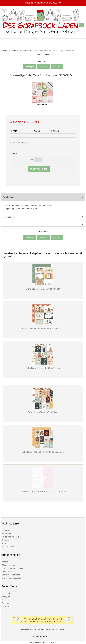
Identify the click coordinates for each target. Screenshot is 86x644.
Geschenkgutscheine (11, 575)
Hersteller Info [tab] (43, 217)
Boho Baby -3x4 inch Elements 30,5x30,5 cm (43, 452)
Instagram (6, 596)
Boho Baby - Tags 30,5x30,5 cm (43, 412)
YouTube (5, 606)
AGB (4, 543)
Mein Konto (7, 571)
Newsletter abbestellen (11, 578)
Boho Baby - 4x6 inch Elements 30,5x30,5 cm (43, 328)
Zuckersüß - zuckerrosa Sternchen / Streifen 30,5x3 (43, 491)
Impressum (6, 534)
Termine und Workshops (12, 568)
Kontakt (5, 562)
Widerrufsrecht (8, 547)
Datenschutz (7, 540)
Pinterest (5, 603)
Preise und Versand (10, 537)
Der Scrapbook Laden (41, 630)
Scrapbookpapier (25, 51)
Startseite (4, 51)
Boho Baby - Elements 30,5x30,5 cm (43, 368)
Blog (4, 600)
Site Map (36, 636)
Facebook (6, 593)
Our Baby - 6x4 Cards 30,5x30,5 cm (43, 289)
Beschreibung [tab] (43, 197)
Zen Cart (61, 630)
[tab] (43, 224)
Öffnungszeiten (8, 565)
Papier (13, 51)
